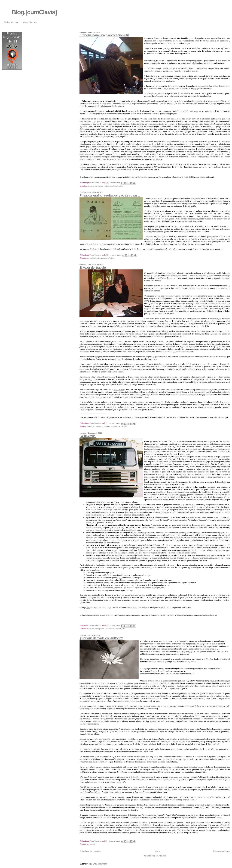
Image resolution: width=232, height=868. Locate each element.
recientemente (195, 111)
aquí (88, 607)
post (174, 441)
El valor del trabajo (93, 267)
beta (99, 525)
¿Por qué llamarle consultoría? (101, 638)
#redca (90, 426)
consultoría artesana (110, 426)
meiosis (183, 495)
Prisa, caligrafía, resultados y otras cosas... (110, 195)
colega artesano (155, 446)
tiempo (101, 258)
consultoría (97, 426)
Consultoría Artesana (217, 303)
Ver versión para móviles (155, 856)
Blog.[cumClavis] (34, 12)
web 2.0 (118, 629)
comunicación (92, 258)
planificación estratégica (104, 186)
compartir (91, 186)
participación (100, 629)
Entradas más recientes (90, 851)
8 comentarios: (115, 183)
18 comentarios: (115, 423)
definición (135, 777)
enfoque (83, 167)
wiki (228, 441)
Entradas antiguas (222, 851)
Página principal (11, 22)
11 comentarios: (116, 255)
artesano (120, 341)
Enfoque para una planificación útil (104, 35)
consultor (170, 296)
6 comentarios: (115, 626)
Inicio (157, 851)
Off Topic (130, 590)
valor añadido (109, 258)
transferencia (118, 186)
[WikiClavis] (88, 436)
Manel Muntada (30, 22)
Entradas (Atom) (100, 864)
